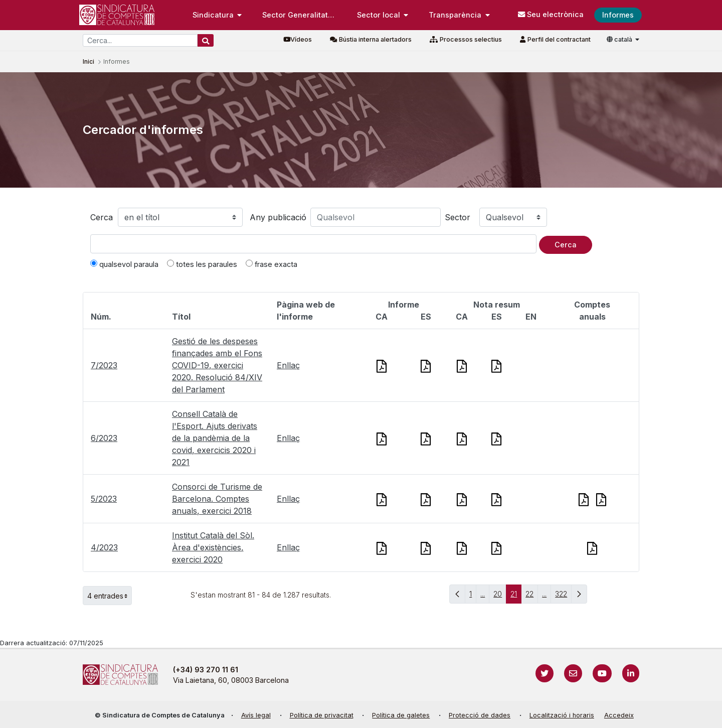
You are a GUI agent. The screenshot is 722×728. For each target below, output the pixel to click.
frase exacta (272, 264)
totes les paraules (202, 264)
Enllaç (288, 365)
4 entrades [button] (110, 596)
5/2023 (104, 499)
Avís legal (256, 715)
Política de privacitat (322, 715)
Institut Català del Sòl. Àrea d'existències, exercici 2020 (213, 547)
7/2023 (104, 365)
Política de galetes (401, 715)
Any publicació (278, 217)
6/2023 (104, 438)
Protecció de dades (480, 715)
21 (516, 596)
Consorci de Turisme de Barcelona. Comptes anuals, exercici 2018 (217, 499)
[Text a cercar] (313, 244)
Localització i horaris (562, 715)
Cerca (102, 217)
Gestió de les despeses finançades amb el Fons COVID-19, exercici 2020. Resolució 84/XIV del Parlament (217, 365)
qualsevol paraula (124, 264)
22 (532, 596)
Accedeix (619, 715)
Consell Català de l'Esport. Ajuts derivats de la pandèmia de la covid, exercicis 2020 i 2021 (215, 438)
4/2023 (104, 547)
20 (500, 596)
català (620, 39)
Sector (458, 217)
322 (563, 596)
